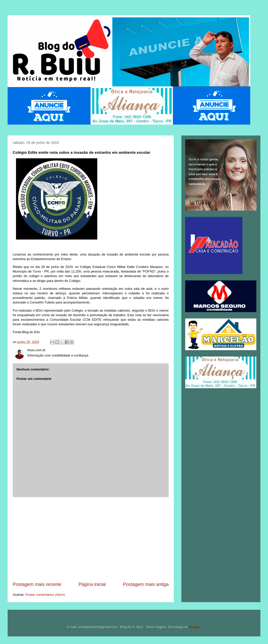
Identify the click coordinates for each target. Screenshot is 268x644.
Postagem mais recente (37, 584)
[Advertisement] (91, 539)
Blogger (195, 627)
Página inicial (92, 584)
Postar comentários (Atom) (45, 595)
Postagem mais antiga (146, 584)
